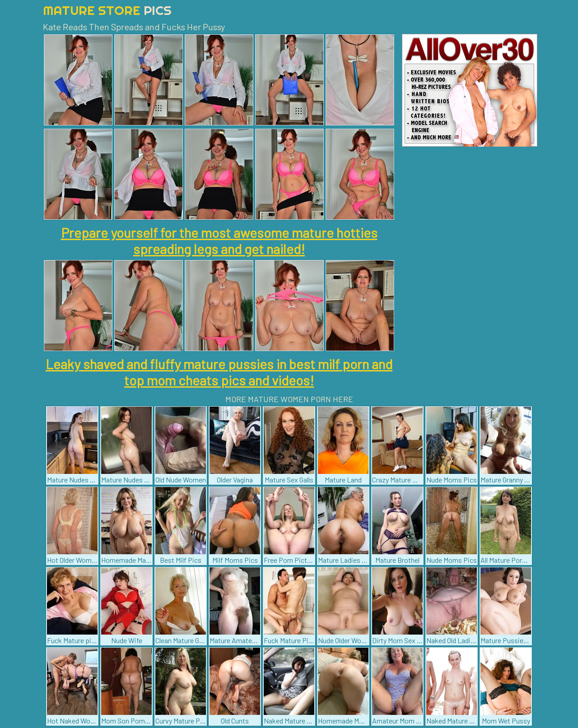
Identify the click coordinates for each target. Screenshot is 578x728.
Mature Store (107, 10)
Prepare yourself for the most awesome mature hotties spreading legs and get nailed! (219, 241)
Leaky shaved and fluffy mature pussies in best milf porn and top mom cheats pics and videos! (219, 372)
